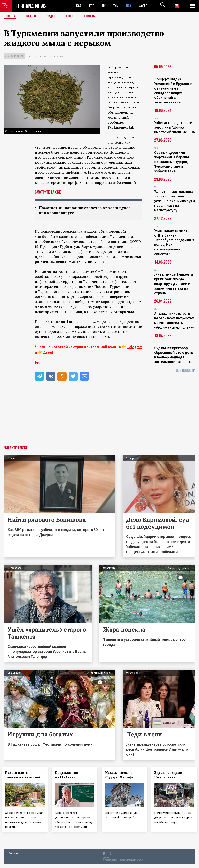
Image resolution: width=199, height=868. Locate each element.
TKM (117, 6)
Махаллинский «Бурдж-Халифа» (122, 775)
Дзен (48, 353)
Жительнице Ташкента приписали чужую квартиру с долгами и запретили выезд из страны (174, 284)
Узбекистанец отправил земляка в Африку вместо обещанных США (175, 127)
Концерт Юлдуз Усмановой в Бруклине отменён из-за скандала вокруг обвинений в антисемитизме (173, 91)
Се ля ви (32, 56)
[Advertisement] (99, 417)
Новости (10, 16)
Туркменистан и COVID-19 (54, 56)
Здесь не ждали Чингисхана (170, 775)
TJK (104, 6)
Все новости (185, 370)
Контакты (14, 857)
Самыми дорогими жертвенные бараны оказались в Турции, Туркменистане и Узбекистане (172, 162)
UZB (130, 6)
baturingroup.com (128, 864)
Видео (52, 16)
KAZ (79, 6)
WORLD (144, 6)
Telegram (135, 347)
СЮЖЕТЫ (92, 16)
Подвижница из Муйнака (68, 775)
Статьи (32, 16)
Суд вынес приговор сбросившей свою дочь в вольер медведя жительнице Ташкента (174, 355)
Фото (71, 16)
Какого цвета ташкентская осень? (25, 775)
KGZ (92, 6)
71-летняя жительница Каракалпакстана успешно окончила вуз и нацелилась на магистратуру (175, 201)
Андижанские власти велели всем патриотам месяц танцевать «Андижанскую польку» (174, 320)
